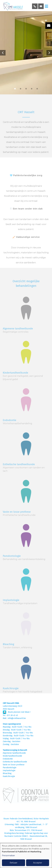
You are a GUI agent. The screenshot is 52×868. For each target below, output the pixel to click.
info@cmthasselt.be (17, 718)
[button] (3, 53)
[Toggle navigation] (46, 6)
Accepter (38, 863)
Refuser (14, 863)
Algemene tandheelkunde (18, 336)
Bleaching (7, 773)
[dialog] (26, 856)
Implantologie (9, 770)
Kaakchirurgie (9, 776)
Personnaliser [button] (8, 856)
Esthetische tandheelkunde (15, 762)
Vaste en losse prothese (14, 765)
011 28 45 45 (12, 715)
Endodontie (9, 427)
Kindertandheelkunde (15, 380)
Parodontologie (10, 768)
